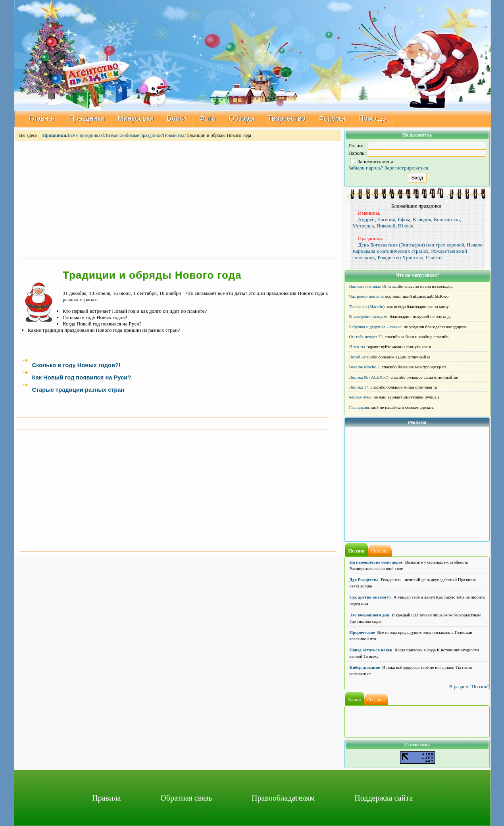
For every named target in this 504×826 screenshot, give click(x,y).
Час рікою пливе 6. (367, 296)
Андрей (366, 219)
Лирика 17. (359, 387)
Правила (106, 798)
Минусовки (136, 118)
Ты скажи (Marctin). (367, 306)
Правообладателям (283, 798)
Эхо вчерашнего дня (369, 615)
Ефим (404, 219)
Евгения (386, 219)
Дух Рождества (364, 580)
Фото (207, 118)
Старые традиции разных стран (78, 390)
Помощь (372, 118)
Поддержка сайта (384, 798)
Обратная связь (186, 798)
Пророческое (362, 632)
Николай (386, 226)
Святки (434, 257)
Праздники (87, 118)
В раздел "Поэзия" (469, 686)
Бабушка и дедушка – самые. (376, 327)
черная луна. (361, 397)
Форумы (332, 118)
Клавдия (422, 219)
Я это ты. (358, 347)
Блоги (176, 118)
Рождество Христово (400, 257)
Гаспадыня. (360, 407)
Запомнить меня (372, 161)
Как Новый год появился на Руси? (81, 377)
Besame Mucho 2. (365, 367)
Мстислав (363, 226)
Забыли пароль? (366, 168)
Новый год (173, 135)
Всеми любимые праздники (134, 135)
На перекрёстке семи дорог (376, 562)
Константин (447, 219)
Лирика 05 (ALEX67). (369, 377)
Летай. (355, 357)
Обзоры (241, 118)
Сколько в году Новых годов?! (76, 365)
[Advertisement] (178, 199)
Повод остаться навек (371, 650)
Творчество (286, 118)
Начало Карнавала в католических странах (417, 248)
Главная (43, 118)
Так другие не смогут (370, 597)
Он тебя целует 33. (366, 337)
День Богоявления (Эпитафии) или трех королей (411, 245)
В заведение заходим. (369, 316)
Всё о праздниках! (86, 135)
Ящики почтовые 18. (368, 286)
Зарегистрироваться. (407, 168)
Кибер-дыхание (365, 667)
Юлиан (406, 226)
